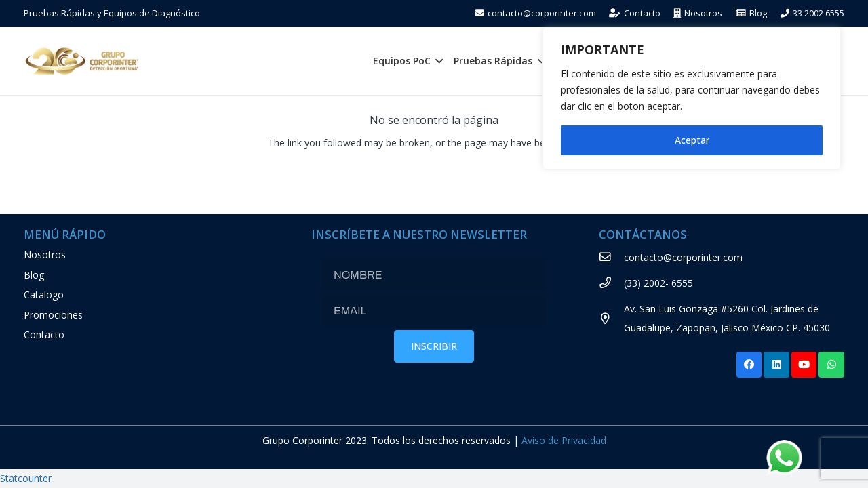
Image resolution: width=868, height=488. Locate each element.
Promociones (53, 315)
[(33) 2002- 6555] (611, 283)
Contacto (44, 334)
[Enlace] (82, 61)
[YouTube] (804, 365)
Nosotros (45, 255)
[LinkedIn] (776, 365)
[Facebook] (749, 365)
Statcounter (26, 478)
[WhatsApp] (831, 365)
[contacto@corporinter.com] (611, 258)
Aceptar (692, 140)
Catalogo (44, 294)
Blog (34, 275)
